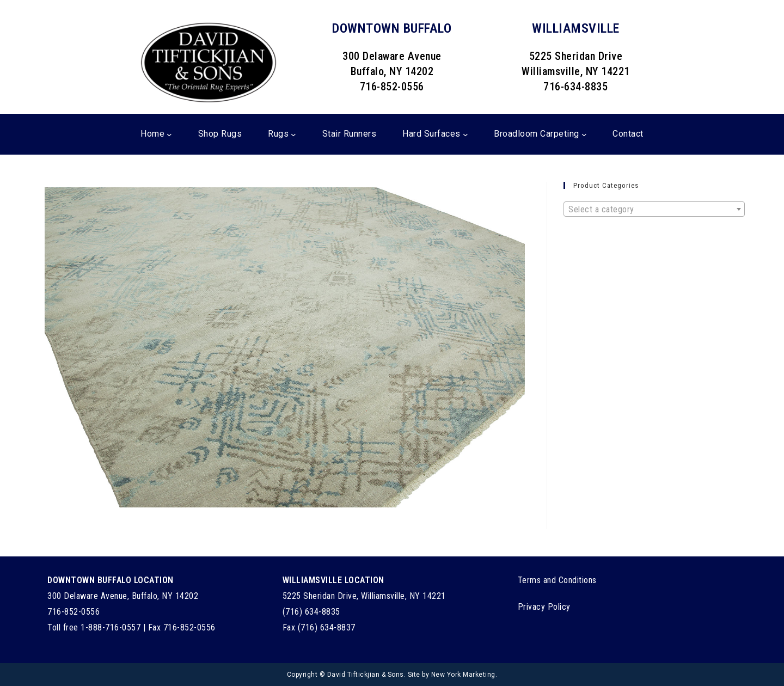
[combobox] (654, 209)
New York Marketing (463, 675)
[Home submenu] (169, 134)
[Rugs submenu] (293, 134)
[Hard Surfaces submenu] (465, 134)
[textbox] (654, 210)
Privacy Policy (544, 607)
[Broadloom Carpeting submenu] (584, 134)
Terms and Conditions (557, 580)
